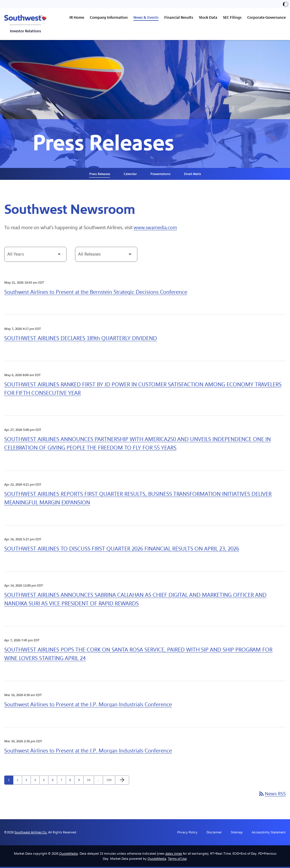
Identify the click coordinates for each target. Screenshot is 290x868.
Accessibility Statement (269, 833)
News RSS (272, 795)
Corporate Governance (266, 18)
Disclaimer (214, 833)
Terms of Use (177, 860)
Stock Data (208, 18)
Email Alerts (193, 175)
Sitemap (237, 833)
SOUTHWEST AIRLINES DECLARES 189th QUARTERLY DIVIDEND (81, 339)
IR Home (77, 18)
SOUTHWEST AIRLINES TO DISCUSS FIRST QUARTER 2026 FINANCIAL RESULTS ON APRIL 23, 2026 (122, 550)
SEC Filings (232, 18)
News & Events (146, 18)
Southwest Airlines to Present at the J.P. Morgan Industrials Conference (88, 706)
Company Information (109, 18)
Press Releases (100, 175)
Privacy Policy (187, 833)
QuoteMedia (69, 855)
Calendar (130, 175)
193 (109, 781)
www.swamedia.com (157, 229)
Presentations (160, 175)
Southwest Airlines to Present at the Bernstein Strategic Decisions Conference (96, 293)
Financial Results (179, 18)
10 (90, 781)
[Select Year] (35, 255)
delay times (174, 855)
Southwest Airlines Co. (31, 833)
